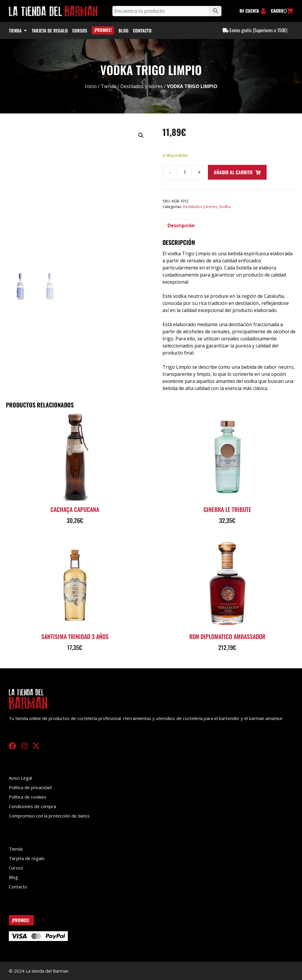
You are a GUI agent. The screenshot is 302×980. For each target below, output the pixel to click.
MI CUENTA (249, 11)
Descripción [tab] (181, 225)
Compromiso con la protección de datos (49, 816)
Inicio (91, 86)
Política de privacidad (30, 787)
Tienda (109, 86)
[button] (141, 135)
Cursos (16, 868)
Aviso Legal (20, 778)
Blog (13, 877)
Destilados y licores (142, 86)
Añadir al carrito (233, 172)
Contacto (18, 887)
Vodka (225, 207)
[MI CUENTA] (263, 11)
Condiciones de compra (32, 806)
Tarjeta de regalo (27, 858)
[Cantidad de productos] (185, 172)
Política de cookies (28, 797)
